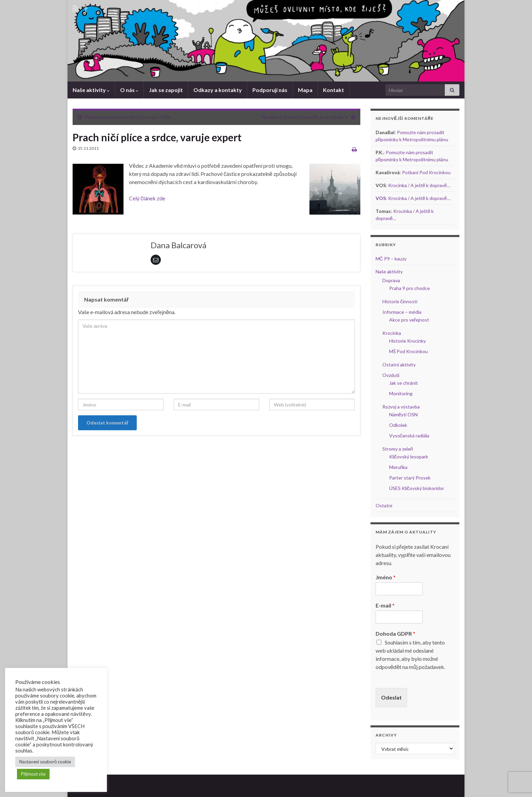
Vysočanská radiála (409, 436)
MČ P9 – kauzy (391, 259)
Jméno (386, 577)
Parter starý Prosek (410, 478)
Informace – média (402, 312)
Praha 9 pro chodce (410, 288)
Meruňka (398, 467)
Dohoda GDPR (395, 633)
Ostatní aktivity (399, 365)
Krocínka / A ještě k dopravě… (419, 185)
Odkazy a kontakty (218, 90)
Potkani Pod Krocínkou (426, 172)
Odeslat (391, 697)
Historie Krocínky (407, 341)
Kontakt (334, 90)
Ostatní (384, 505)
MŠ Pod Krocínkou (408, 351)
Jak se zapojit (166, 90)
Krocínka (392, 333)
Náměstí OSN (404, 414)
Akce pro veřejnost (409, 320)
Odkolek (398, 425)
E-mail (385, 605)
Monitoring (401, 393)
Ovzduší (391, 375)
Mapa (305, 90)
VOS (381, 198)
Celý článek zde (147, 198)
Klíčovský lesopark (409, 457)
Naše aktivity (91, 90)
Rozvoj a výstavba (401, 407)
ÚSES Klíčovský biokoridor (417, 488)
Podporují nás (270, 90)
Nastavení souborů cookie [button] (45, 762)
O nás (129, 90)
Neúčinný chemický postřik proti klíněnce (305, 117)
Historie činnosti (400, 301)
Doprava (391, 280)
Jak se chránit (404, 383)
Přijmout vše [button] (33, 774)
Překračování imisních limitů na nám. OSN (127, 117)
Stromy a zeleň (398, 449)
